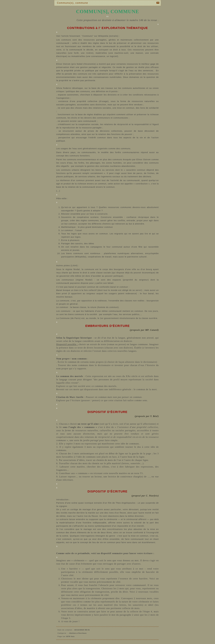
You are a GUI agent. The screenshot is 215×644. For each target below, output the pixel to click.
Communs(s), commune (73, 3)
